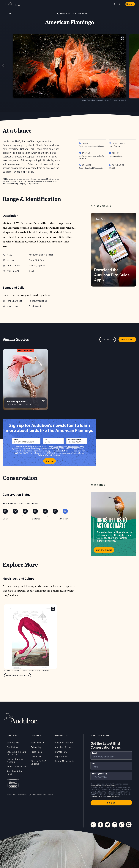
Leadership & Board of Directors (16, 753)
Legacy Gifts (61, 757)
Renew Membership (65, 761)
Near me (115, 4)
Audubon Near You (64, 743)
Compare (109, 339)
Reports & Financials (17, 767)
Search (120, 4)
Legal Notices (32, 795)
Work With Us (38, 743)
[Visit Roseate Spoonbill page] (25, 380)
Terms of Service (74, 447)
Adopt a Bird (127, 339)
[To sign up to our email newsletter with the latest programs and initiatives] (26, 441)
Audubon (15, 4)
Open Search (10, 14)
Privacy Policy (59, 447)
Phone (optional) (74, 439)
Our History (13, 747)
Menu (5, 4)
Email (16, 439)
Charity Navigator (13, 785)
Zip (46, 439)
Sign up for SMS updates (39, 763)
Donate (130, 4)
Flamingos (81, 14)
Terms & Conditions (114, 796)
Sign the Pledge (104, 550)
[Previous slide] (3, 66)
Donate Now (61, 752)
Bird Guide (66, 14)
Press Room (37, 752)
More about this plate (18, 676)
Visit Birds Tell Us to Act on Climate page (114, 524)
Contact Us (36, 757)
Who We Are (13, 743)
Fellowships (37, 747)
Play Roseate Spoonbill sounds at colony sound (43, 401)
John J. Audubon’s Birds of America (20, 670)
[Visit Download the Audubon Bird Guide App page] (114, 250)
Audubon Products (64, 747)
